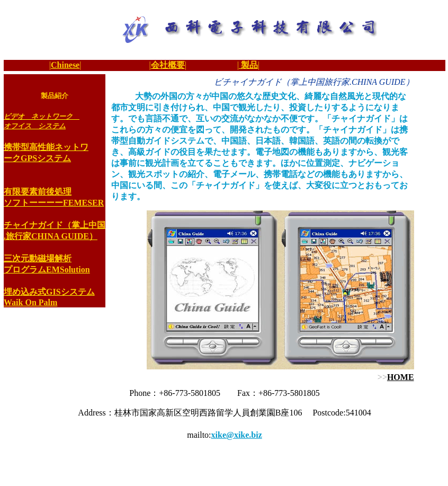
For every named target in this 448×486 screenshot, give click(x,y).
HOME (401, 377)
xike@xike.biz (237, 435)
